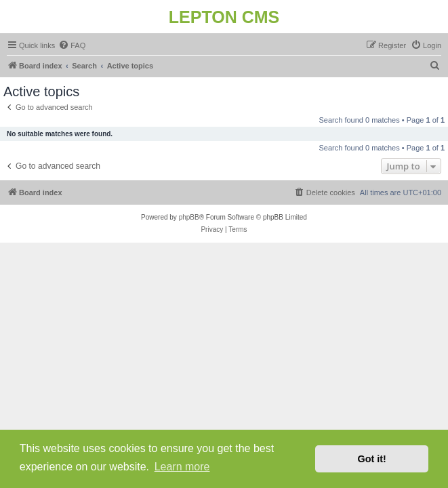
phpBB (189, 217)
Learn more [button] (182, 467)
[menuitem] (72, 45)
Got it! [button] (372, 459)
